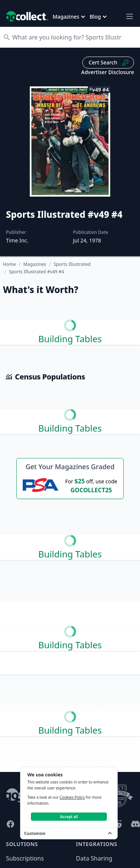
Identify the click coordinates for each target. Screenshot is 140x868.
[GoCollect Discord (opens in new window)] (136, 824)
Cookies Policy (72, 797)
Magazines (35, 264)
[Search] (74, 37)
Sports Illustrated (72, 264)
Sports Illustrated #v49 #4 (36, 272)
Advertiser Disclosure (108, 72)
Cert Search (109, 63)
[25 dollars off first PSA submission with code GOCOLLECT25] (70, 485)
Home (9, 264)
